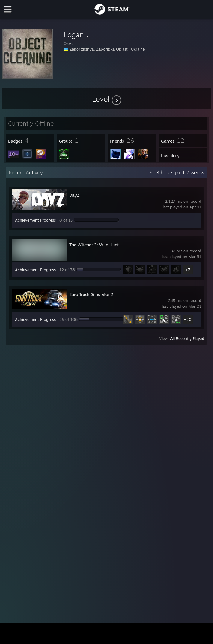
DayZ (74, 195)
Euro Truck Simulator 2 (91, 294)
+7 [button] (188, 270)
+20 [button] (188, 319)
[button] (107, 99)
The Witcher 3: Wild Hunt (94, 245)
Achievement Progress (35, 220)
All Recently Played (187, 338)
